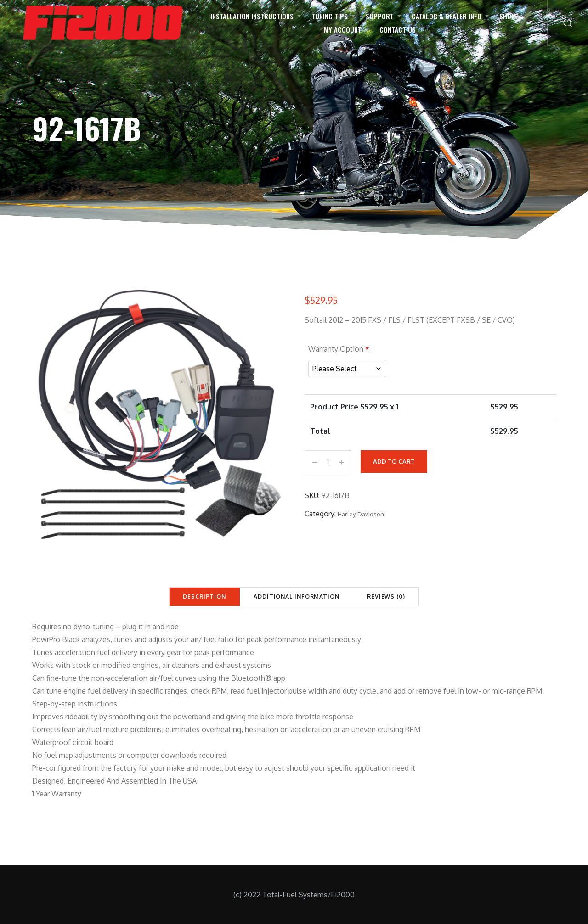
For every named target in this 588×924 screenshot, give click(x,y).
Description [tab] (204, 596)
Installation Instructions (252, 16)
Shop (507, 16)
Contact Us (398, 29)
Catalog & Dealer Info (447, 16)
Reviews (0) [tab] (386, 596)
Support (380, 16)
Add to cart (394, 460)
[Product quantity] (328, 461)
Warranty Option (339, 349)
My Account (343, 29)
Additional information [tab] (297, 596)
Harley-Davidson (361, 513)
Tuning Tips (330, 16)
